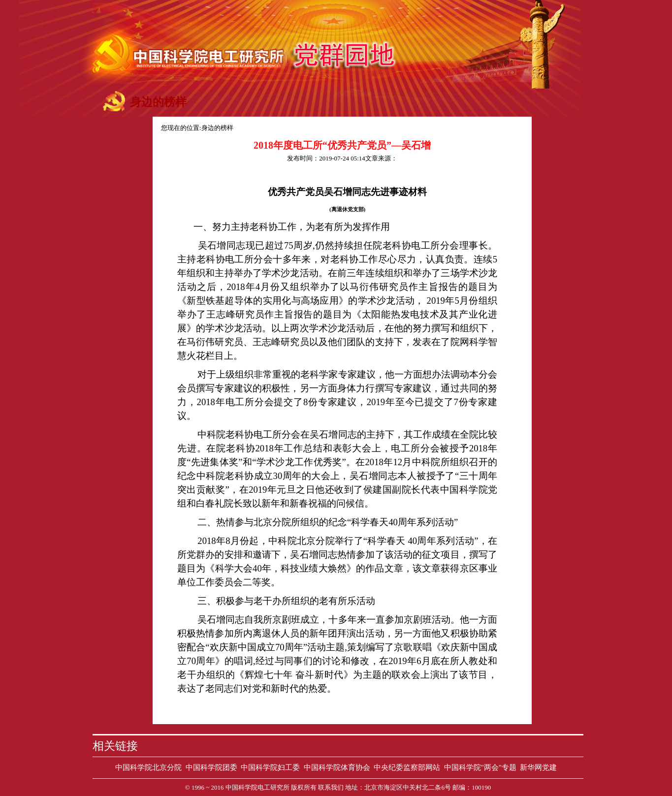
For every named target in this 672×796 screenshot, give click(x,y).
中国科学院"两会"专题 (480, 767)
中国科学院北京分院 (148, 767)
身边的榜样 (217, 128)
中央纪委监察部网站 (407, 767)
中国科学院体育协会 (337, 767)
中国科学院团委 (211, 767)
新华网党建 (538, 767)
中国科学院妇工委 (270, 767)
